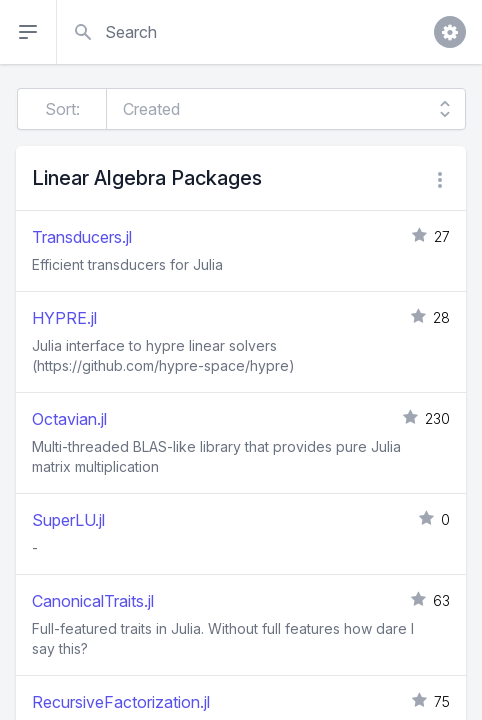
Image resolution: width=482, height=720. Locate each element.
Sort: (62, 109)
